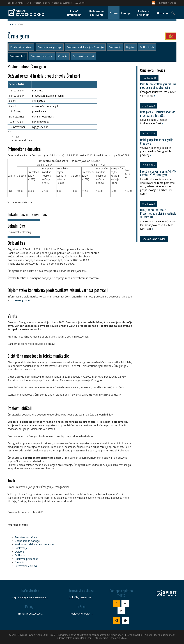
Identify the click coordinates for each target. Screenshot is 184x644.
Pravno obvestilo (134, 635)
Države (20, 24)
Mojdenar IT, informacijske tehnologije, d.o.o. (104, 638)
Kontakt (163, 3)
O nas (173, 3)
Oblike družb (147, 47)
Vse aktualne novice (154, 239)
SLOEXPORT (80, 3)
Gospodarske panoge (50, 47)
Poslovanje (115, 47)
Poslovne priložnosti (42, 56)
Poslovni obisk (18, 56)
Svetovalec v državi (83, 56)
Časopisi (63, 56)
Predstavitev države (21, 47)
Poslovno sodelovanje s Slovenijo (85, 47)
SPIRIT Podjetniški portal (39, 3)
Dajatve (131, 47)
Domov (11, 24)
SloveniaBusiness (63, 3)
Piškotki (148, 635)
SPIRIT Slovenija (16, 3)
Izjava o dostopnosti (165, 635)
